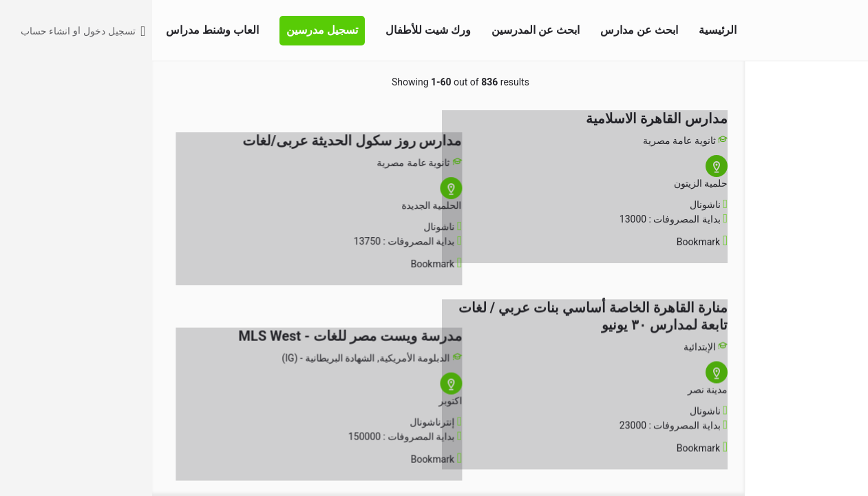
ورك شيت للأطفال (276, 30)
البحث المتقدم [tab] (819, 81)
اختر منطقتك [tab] (755, 81)
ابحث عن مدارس (487, 30)
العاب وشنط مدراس (60, 30)
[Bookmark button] (572, 242)
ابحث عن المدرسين (383, 30)
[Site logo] (841, 30)
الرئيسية (565, 30)
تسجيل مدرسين (170, 30)
